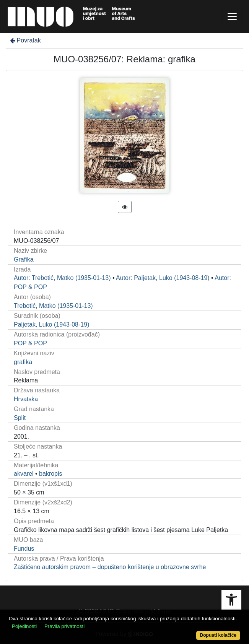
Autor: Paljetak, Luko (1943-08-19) (163, 278)
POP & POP (30, 343)
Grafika (24, 259)
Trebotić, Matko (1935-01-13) (53, 306)
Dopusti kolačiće (218, 635)
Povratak (25, 40)
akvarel (24, 474)
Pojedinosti (24, 626)
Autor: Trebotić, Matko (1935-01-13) (62, 278)
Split (20, 418)
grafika (23, 362)
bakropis (50, 474)
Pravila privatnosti (64, 626)
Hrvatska (26, 399)
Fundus (24, 549)
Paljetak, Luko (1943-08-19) (51, 324)
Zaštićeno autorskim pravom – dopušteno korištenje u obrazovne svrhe (110, 567)
